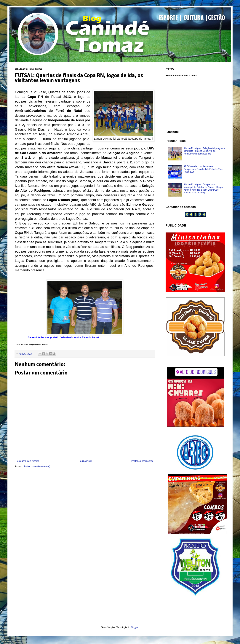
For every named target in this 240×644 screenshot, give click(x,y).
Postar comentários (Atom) (37, 466)
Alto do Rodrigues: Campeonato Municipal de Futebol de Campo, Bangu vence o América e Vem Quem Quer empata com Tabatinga (203, 188)
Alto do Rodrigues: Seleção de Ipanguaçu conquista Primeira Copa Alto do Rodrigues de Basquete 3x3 (204, 151)
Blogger (135, 627)
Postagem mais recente (28, 461)
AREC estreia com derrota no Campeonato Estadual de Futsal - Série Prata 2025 (203, 169)
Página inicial (85, 461)
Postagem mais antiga (142, 461)
